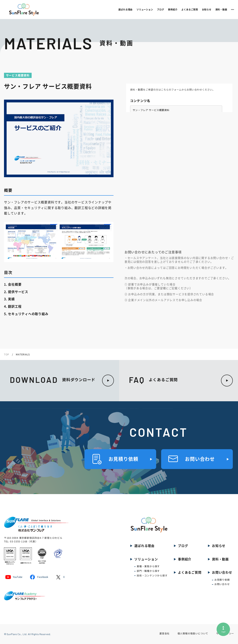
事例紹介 (147, 10)
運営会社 (164, 633)
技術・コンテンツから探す (152, 576)
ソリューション (119, 10)
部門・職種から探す (148, 571)
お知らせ (181, 10)
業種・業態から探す (148, 566)
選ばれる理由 (100, 10)
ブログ (135, 10)
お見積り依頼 (222, 580)
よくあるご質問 (164, 10)
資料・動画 (195, 10)
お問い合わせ (220, 9)
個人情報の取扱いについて (193, 633)
